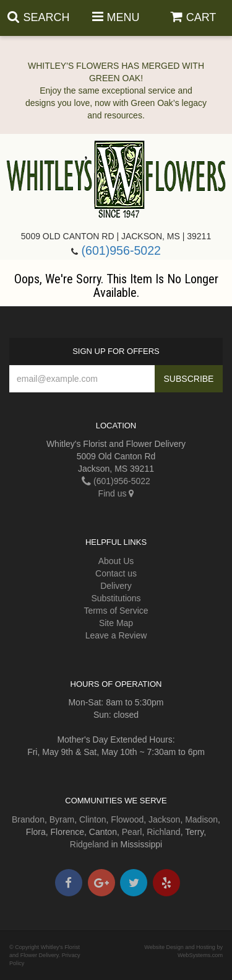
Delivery (116, 586)
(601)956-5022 (121, 250)
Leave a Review (116, 635)
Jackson (164, 819)
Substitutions (116, 598)
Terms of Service (116, 611)
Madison (201, 819)
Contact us (116, 573)
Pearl (132, 832)
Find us (116, 493)
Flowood (127, 819)
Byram (62, 819)
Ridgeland (89, 844)
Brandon (28, 819)
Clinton (93, 819)
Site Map (116, 623)
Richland (163, 832)
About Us (116, 561)
